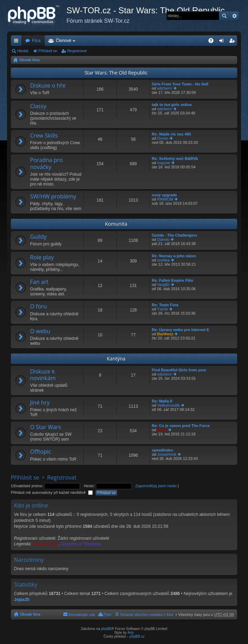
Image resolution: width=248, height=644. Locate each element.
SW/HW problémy (53, 197)
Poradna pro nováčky (46, 164)
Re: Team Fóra (165, 305)
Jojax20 (22, 600)
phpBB (106, 629)
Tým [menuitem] (108, 615)
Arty (131, 633)
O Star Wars (46, 427)
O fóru (38, 307)
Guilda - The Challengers (175, 235)
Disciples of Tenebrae (81, 544)
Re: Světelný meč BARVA (175, 159)
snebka (163, 260)
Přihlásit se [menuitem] (223, 42)
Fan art (39, 282)
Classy (38, 106)
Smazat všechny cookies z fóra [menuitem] (147, 615)
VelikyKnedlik (168, 405)
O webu (40, 331)
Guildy (38, 237)
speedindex (162, 450)
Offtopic (41, 452)
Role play (42, 258)
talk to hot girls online (172, 105)
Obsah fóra (29, 60)
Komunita (116, 224)
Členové (64, 41)
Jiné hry (40, 403)
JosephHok (167, 454)
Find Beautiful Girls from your (179, 370)
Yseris (162, 309)
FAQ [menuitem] (213, 42)
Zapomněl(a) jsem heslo (156, 486)
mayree (164, 163)
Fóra (36, 41)
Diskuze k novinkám (43, 375)
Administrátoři (45, 544)
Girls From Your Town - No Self (180, 84)
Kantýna (116, 359)
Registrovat (77, 51)
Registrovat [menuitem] (233, 42)
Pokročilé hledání (234, 16)
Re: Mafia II (162, 401)
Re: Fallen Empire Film (173, 280)
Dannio (163, 239)
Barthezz (165, 334)
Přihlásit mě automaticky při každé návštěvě (52, 492)
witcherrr (164, 88)
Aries (162, 430)
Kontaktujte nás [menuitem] (82, 615)
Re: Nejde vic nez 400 (171, 134)
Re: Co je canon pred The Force (181, 426)
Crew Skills (44, 136)
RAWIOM (165, 199)
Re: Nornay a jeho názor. (174, 256)
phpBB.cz (137, 636)
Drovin (163, 138)
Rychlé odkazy (17, 42)
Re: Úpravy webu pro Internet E (180, 330)
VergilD (163, 285)
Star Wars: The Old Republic (116, 73)
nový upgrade (164, 195)
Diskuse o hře (48, 86)
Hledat (224, 16)
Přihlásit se (48, 51)
